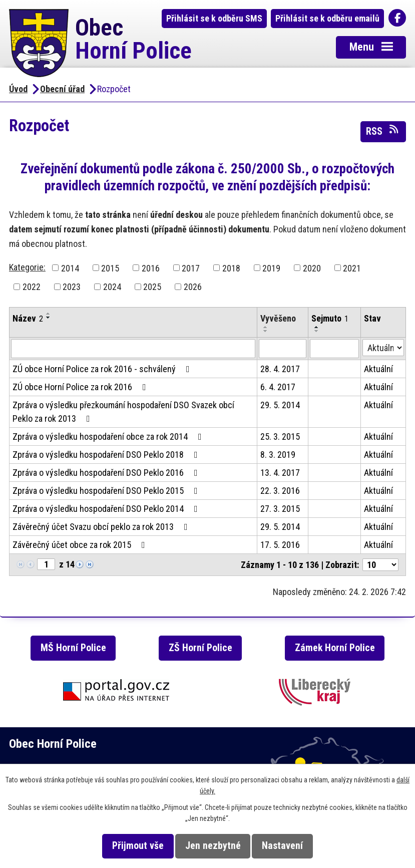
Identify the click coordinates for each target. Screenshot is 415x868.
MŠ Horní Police (73, 648)
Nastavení (282, 846)
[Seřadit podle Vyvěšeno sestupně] (266, 331)
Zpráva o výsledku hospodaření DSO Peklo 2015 (107, 491)
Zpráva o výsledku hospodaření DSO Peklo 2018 (107, 455)
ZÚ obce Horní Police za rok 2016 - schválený (103, 369)
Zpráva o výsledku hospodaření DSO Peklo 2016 (107, 473)
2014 (70, 268)
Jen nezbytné (213, 846)
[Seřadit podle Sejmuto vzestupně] (317, 327)
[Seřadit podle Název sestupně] (49, 318)
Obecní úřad (62, 89)
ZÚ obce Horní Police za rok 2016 (81, 387)
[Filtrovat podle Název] (133, 349)
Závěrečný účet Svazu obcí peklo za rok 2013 (102, 527)
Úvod (18, 89)
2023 (72, 287)
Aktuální (378, 369)
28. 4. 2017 (280, 369)
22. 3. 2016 (280, 491)
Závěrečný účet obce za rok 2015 (81, 545)
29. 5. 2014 (280, 405)
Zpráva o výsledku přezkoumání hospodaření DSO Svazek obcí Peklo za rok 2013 (123, 412)
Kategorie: (27, 267)
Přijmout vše (138, 846)
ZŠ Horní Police (200, 648)
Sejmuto (330, 318)
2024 (112, 287)
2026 (193, 287)
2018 (231, 268)
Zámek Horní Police (335, 648)
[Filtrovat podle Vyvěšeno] (283, 349)
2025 (152, 287)
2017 (191, 268)
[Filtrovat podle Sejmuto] (334, 349)
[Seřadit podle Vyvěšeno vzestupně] (266, 327)
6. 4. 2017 (278, 387)
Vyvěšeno (278, 318)
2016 (151, 268)
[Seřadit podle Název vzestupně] (49, 314)
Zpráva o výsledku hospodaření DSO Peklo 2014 (107, 509)
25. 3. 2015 (280, 437)
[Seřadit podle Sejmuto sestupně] (317, 331)
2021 (352, 268)
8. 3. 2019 (278, 455)
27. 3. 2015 (280, 509)
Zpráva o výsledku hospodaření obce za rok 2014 (109, 437)
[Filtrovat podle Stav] (383, 348)
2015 (110, 268)
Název (28, 318)
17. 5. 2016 (280, 545)
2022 (32, 287)
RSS (383, 131)
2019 (271, 268)
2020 (312, 268)
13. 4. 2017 (280, 473)
